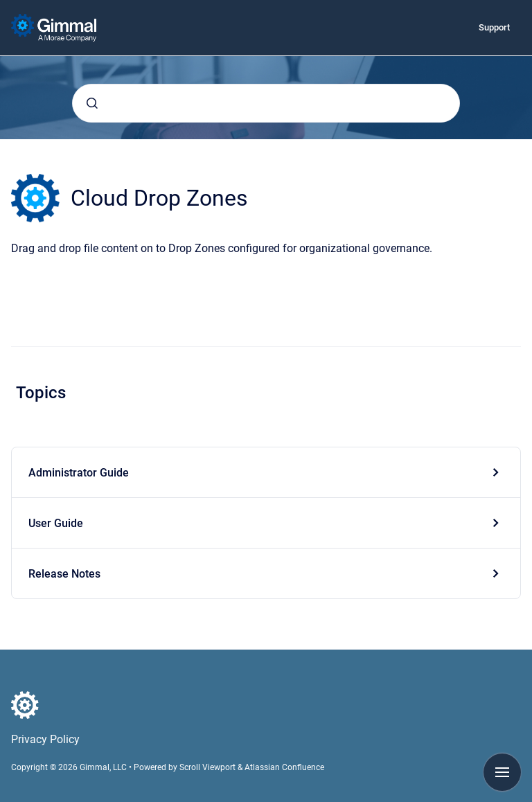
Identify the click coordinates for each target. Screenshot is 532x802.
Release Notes (64, 574)
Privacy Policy (45, 739)
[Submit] (92, 103)
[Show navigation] (502, 772)
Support (494, 27)
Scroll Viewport (209, 767)
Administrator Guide (79, 473)
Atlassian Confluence (284, 767)
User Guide (56, 523)
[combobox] (266, 103)
